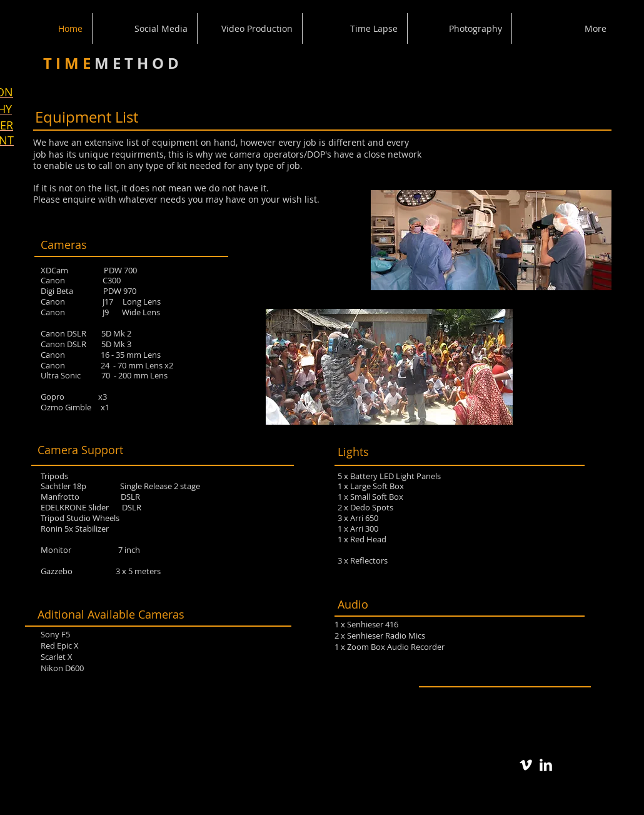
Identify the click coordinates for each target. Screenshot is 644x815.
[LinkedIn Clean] (546, 765)
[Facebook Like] (522, 711)
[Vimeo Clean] (526, 765)
